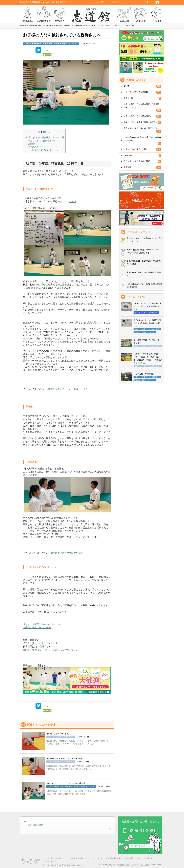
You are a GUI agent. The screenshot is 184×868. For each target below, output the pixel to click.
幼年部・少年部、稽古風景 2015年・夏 (44, 137)
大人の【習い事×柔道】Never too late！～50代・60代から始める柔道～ (144, 251)
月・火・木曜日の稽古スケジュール (41, 624)
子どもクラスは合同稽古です (42, 141)
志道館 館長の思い (28, 15)
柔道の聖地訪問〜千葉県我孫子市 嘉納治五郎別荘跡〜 (144, 263)
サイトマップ (51, 861)
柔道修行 (32, 144)
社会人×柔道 (156, 15)
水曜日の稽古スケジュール (37, 627)
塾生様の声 (60, 15)
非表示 (47, 132)
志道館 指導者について (80, 858)
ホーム (92, 15)
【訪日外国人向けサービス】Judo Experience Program (144, 285)
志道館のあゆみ (44, 15)
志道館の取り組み (114, 858)
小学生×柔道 (140, 15)
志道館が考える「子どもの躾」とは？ (68, 389)
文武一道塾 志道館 (35, 825)
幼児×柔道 (124, 15)
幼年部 (58, 198)
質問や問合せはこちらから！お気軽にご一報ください (51, 650)
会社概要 (100, 2)
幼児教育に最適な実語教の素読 (67, 553)
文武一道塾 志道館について (56, 858)
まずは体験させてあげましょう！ (44, 150)
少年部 (72, 201)
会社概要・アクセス (133, 858)
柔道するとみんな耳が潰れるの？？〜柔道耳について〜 (144, 240)
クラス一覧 (98, 858)
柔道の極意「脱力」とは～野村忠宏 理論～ (144, 274)
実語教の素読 (34, 147)
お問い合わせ (117, 2)
